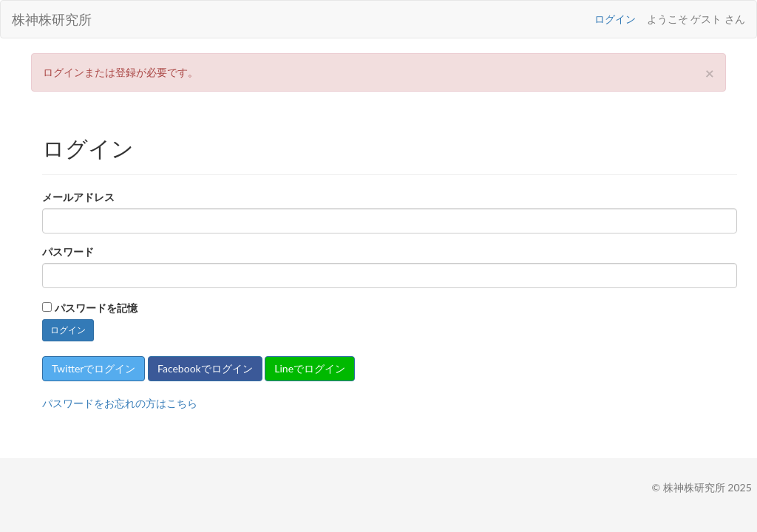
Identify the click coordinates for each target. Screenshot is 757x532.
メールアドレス (78, 197)
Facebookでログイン (205, 368)
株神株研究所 (52, 19)
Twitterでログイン (94, 368)
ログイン (615, 19)
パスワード (68, 252)
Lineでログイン (310, 368)
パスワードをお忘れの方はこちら (120, 403)
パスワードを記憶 (96, 308)
